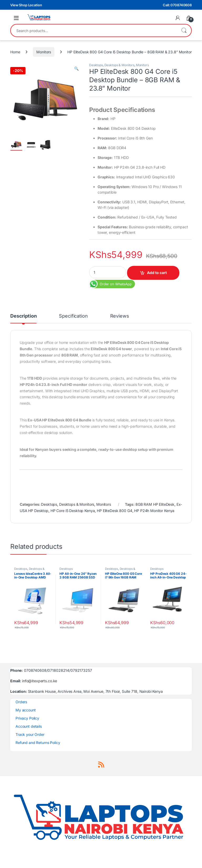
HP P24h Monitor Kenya (154, 511)
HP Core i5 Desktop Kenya (73, 511)
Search (184, 30)
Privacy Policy (27, 718)
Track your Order (30, 734)
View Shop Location (26, 5)
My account (26, 710)
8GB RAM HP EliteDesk (155, 504)
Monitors (44, 52)
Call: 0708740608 (177, 5)
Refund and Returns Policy (38, 743)
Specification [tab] (73, 316)
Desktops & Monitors (119, 65)
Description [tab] (23, 316)
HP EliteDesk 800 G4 (114, 511)
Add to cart (157, 273)
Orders (21, 702)
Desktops (96, 65)
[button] (76, 69)
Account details (29, 726)
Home (15, 52)
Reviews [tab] (120, 316)
